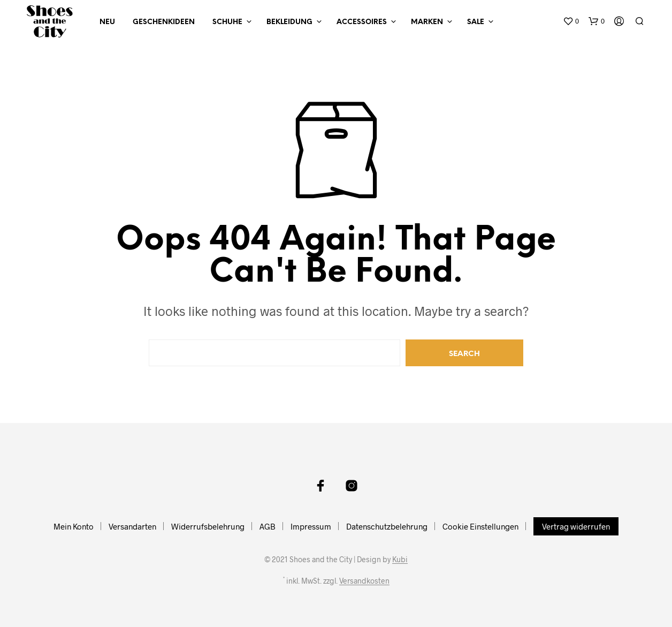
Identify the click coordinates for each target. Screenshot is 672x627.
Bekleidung (289, 22)
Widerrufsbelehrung (208, 526)
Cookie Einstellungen (480, 526)
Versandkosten (364, 581)
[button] (571, 21)
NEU (107, 22)
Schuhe (227, 22)
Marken (427, 22)
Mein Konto (74, 526)
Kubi (400, 560)
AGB (268, 526)
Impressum (311, 526)
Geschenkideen (164, 22)
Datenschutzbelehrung (387, 526)
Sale (476, 22)
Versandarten (132, 526)
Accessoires (362, 22)
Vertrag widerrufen (576, 526)
